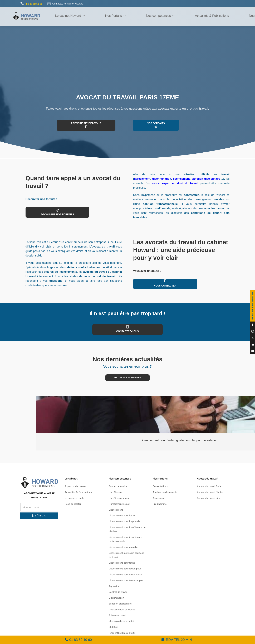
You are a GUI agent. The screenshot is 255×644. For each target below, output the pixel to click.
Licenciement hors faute (122, 515)
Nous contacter (164, 286)
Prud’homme (160, 504)
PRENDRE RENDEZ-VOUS (252, 306)
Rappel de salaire (118, 486)
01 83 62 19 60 (80, 640)
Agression (114, 586)
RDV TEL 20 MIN (179, 640)
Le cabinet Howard (70, 16)
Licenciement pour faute (122, 563)
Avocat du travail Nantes (210, 492)
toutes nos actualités (128, 378)
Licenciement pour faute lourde (126, 575)
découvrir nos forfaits (57, 214)
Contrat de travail (118, 592)
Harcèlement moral (119, 498)
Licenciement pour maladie (123, 547)
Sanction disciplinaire (120, 604)
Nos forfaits (155, 123)
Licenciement (116, 510)
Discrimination (116, 598)
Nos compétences (160, 16)
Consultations (160, 486)
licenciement (181, 179)
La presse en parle (74, 498)
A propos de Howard (76, 486)
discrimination (162, 179)
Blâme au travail (117, 615)
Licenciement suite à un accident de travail (126, 555)
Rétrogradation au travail (122, 633)
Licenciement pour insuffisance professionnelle (125, 539)
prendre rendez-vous (87, 123)
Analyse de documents (165, 492)
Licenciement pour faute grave (125, 569)
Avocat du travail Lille (209, 498)
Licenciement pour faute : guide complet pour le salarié (179, 440)
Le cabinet (71, 479)
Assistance (159, 498)
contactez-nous (127, 331)
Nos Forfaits (116, 16)
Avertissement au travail (122, 610)
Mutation (114, 627)
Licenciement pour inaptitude (124, 521)
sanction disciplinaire (206, 179)
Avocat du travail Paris (209, 486)
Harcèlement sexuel (119, 504)
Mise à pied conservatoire (122, 621)
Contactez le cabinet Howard (65, 4)
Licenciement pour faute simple (126, 580)
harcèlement (142, 179)
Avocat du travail (208, 479)
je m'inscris (39, 515)
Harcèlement (116, 492)
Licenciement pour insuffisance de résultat (127, 529)
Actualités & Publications (212, 16)
